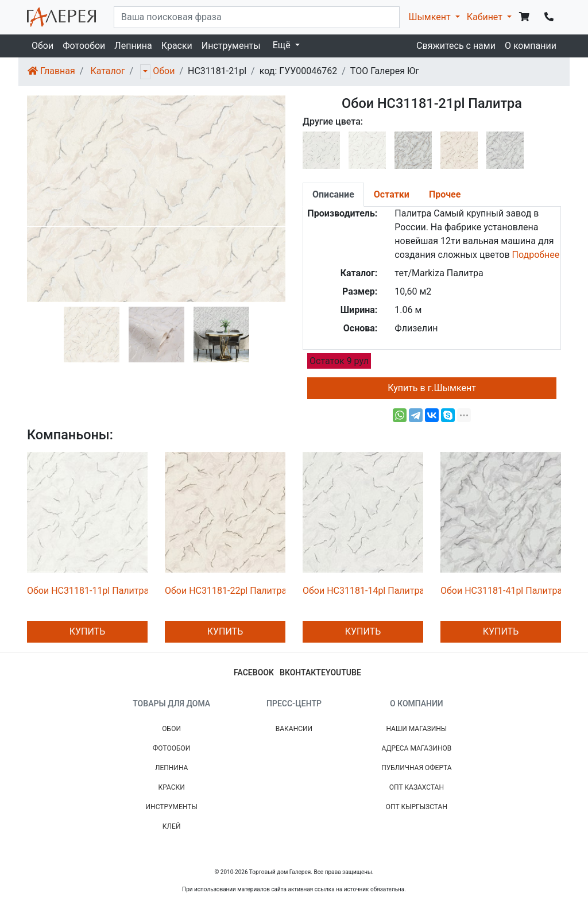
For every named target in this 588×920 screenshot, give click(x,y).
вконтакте (303, 672)
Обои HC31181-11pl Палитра (88, 591)
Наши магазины (416, 729)
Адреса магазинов (416, 748)
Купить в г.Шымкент (432, 388)
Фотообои (84, 46)
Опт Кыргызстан (417, 807)
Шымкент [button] (430, 17)
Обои (42, 46)
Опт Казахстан (417, 787)
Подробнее (536, 255)
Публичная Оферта (416, 768)
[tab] (333, 195)
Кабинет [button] (486, 17)
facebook (254, 672)
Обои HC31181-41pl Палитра (501, 591)
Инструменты (231, 46)
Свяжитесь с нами (456, 46)
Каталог (107, 71)
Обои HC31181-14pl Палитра (363, 591)
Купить (88, 631)
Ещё (283, 45)
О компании (531, 46)
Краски (177, 46)
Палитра (413, 213)
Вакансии (294, 729)
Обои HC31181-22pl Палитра (226, 591)
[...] (257, 17)
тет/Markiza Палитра (439, 273)
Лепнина (133, 46)
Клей (172, 826)
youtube (343, 672)
